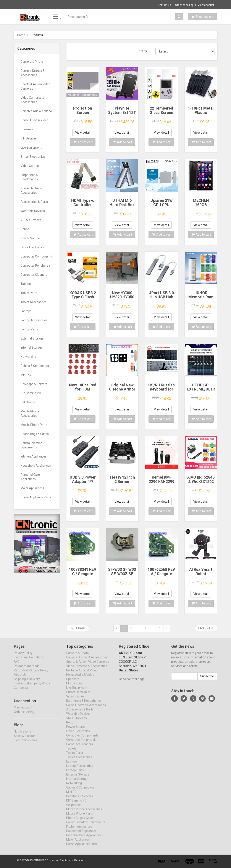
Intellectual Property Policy (32, 687)
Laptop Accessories (34, 320)
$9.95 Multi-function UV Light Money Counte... (76, 4)
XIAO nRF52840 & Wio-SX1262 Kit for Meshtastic (201, 484)
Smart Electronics (33, 157)
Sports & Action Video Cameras (35, 86)
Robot (25, 229)
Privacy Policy (23, 656)
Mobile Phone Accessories (30, 413)
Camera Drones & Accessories (33, 73)
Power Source (30, 238)
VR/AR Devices (31, 220)
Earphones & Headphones (29, 177)
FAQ (17, 665)
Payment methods (27, 669)
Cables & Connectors (35, 366)
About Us (20, 678)
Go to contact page (132, 683)
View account (206, 5)
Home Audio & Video (35, 120)
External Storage (32, 338)
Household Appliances (36, 466)
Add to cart (83, 142)
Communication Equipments (31, 445)
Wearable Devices (33, 211)
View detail (83, 133)
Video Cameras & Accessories (32, 100)
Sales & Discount (25, 739)
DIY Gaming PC (31, 393)
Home (21, 35)
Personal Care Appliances (30, 477)
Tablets (26, 284)
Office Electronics (32, 247)
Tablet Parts (29, 293)
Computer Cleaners (34, 275)
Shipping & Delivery (27, 683)
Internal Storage (32, 348)
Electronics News (25, 744)
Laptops (26, 311)
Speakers (27, 129)
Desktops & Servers (34, 384)
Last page (206, 628)
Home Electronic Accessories (32, 190)
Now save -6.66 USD (31, 5)
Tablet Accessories (34, 302)
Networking (28, 357)
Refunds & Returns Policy (31, 674)
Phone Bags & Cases (35, 434)
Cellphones (28, 402)
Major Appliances (32, 488)
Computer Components (37, 256)
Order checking (184, 5)
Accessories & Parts (34, 202)
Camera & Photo (32, 62)
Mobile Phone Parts (34, 425)
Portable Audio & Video (36, 111)
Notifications (22, 735)
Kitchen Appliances (34, 456)
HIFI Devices (29, 138)
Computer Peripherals (36, 266)
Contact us (164, 5)
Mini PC (26, 375)
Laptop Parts (29, 329)
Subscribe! (207, 680)
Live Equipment (31, 148)
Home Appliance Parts (36, 497)
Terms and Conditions (29, 661)
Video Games (30, 166)
